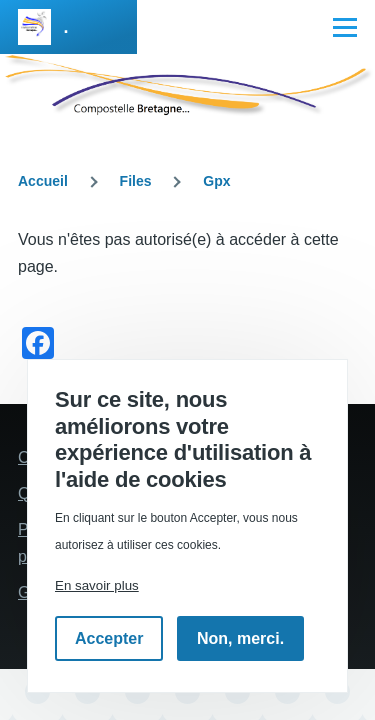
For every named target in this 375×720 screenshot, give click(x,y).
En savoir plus (97, 585)
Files (136, 181)
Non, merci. (240, 638)
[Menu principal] (345, 27)
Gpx (216, 181)
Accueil (43, 181)
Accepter (109, 638)
